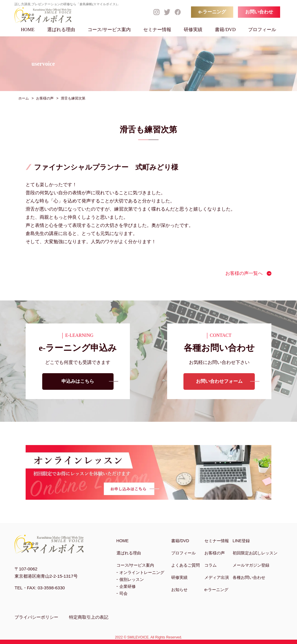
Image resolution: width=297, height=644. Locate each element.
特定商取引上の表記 (89, 617)
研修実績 (193, 30)
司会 (123, 593)
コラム (211, 565)
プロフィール (262, 30)
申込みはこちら (78, 381)
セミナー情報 (157, 30)
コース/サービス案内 (109, 30)
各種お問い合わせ (249, 577)
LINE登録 (241, 541)
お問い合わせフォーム (219, 381)
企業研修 (128, 586)
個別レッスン (132, 579)
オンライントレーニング (142, 572)
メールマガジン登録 (251, 565)
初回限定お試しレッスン (255, 553)
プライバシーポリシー (36, 617)
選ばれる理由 (61, 30)
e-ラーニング (212, 12)
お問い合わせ (259, 12)
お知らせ (179, 590)
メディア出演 (217, 577)
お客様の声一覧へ (244, 273)
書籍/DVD (225, 30)
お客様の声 (215, 553)
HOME (28, 30)
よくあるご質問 (185, 565)
